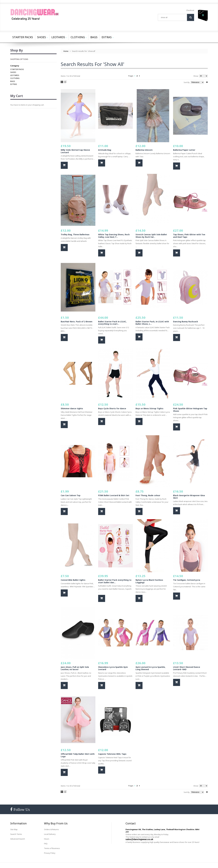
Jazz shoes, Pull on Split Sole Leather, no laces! (75, 668)
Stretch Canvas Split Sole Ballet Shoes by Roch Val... (151, 236)
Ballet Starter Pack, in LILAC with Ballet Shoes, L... (152, 323)
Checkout (190, 10)
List (66, 82)
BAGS (13, 81)
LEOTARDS (15, 75)
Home (66, 51)
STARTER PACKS (17, 69)
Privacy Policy (50, 853)
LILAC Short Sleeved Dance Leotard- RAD (187, 668)
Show (196, 76)
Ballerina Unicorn (144, 150)
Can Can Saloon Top (71, 495)
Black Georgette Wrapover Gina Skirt (189, 497)
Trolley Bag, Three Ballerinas (75, 234)
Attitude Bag (105, 150)
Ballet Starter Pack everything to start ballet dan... (115, 581)
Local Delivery (50, 834)
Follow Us (21, 809)
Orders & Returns (51, 829)
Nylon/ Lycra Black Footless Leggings (149, 581)
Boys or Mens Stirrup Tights (149, 408)
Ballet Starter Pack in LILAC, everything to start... (112, 323)
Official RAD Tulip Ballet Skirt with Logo (78, 755)
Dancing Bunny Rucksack (186, 322)
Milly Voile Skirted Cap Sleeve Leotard (75, 151)
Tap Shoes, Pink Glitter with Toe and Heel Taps (189, 236)
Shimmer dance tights (72, 408)
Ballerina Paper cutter (184, 150)
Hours (47, 839)
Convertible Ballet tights (73, 580)
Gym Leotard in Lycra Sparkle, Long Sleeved (151, 668)
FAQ (46, 844)
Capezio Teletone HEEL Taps (112, 754)
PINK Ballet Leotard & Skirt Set (114, 495)
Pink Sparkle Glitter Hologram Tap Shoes (190, 410)
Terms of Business (52, 848)
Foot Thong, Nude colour (148, 495)
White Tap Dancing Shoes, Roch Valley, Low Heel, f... (114, 236)
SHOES (13, 72)
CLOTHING (15, 78)
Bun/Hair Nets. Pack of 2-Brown (77, 322)
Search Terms (16, 834)
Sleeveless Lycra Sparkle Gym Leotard (113, 668)
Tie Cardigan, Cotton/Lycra (187, 580)
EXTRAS (14, 84)
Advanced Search (18, 839)
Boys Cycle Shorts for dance (112, 408)
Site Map (14, 829)
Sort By (187, 82)
